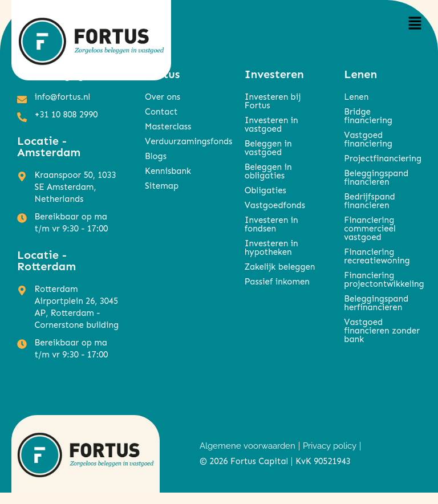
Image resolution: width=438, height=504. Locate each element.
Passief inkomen (277, 282)
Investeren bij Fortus (273, 101)
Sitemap (162, 186)
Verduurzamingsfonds (183, 141)
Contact (161, 112)
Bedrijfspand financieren (369, 201)
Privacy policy (330, 446)
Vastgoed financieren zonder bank (382, 331)
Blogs (156, 156)
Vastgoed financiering (368, 139)
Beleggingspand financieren (376, 178)
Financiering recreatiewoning (377, 256)
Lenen (356, 97)
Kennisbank (168, 171)
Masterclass (168, 127)
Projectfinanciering (382, 158)
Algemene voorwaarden (248, 446)
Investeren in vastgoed (271, 125)
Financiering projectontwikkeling (382, 280)
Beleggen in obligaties (268, 171)
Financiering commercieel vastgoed (370, 229)
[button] (415, 24)
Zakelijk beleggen (280, 267)
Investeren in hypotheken (271, 248)
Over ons (163, 97)
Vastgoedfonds (275, 205)
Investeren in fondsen (271, 224)
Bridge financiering (368, 116)
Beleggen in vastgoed (268, 148)
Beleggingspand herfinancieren (376, 303)
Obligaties (265, 190)
